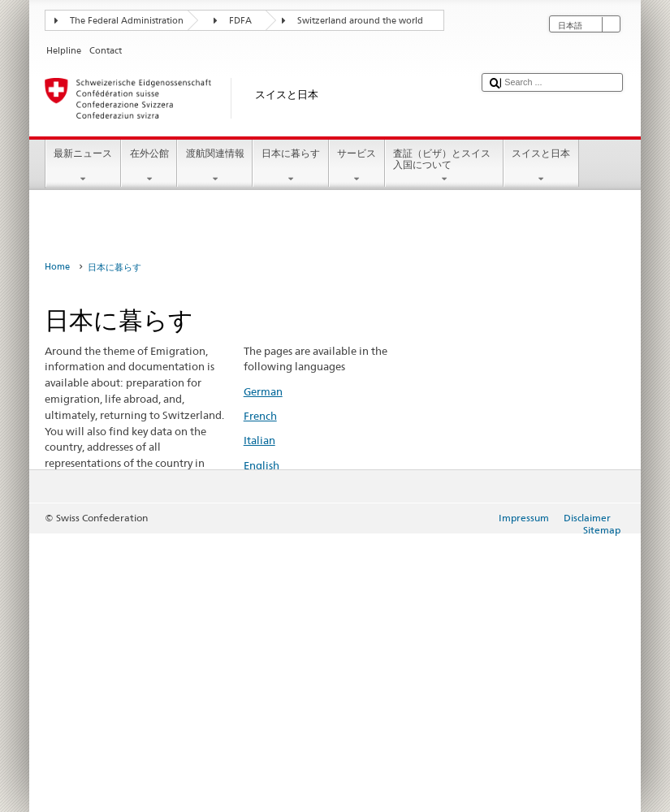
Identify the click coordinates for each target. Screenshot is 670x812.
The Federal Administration (127, 21)
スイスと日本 (541, 166)
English (262, 465)
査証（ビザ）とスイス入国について (444, 166)
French (260, 416)
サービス (357, 166)
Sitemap (602, 530)
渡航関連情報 (215, 166)
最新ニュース (83, 166)
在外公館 (149, 166)
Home (57, 267)
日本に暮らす (290, 166)
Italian (259, 440)
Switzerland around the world (360, 21)
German (263, 391)
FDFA (240, 21)
